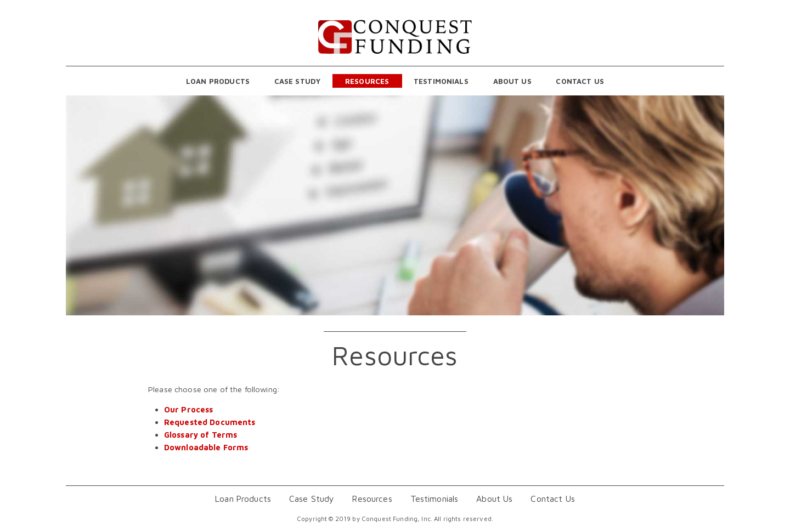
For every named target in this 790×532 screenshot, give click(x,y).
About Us (512, 81)
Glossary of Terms (201, 435)
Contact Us (580, 81)
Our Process (189, 409)
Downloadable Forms (206, 447)
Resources (367, 81)
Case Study (297, 81)
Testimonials (441, 81)
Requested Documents (210, 422)
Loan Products (218, 81)
